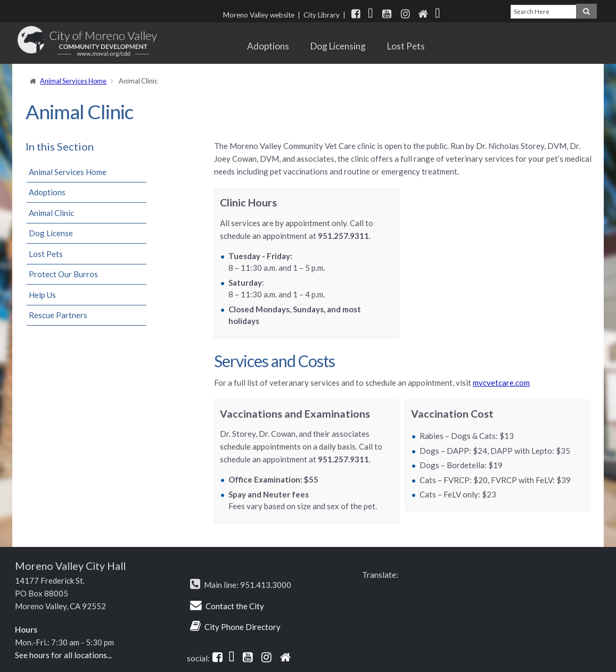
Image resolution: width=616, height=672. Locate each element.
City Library (322, 15)
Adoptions (268, 46)
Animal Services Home (73, 81)
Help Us (42, 295)
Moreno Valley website (259, 15)
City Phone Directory (243, 627)
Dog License (51, 233)
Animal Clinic (51, 213)
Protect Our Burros (63, 274)
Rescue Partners (58, 315)
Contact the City (235, 606)
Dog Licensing (338, 46)
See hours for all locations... (63, 655)
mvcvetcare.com (501, 383)
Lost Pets (406, 46)
